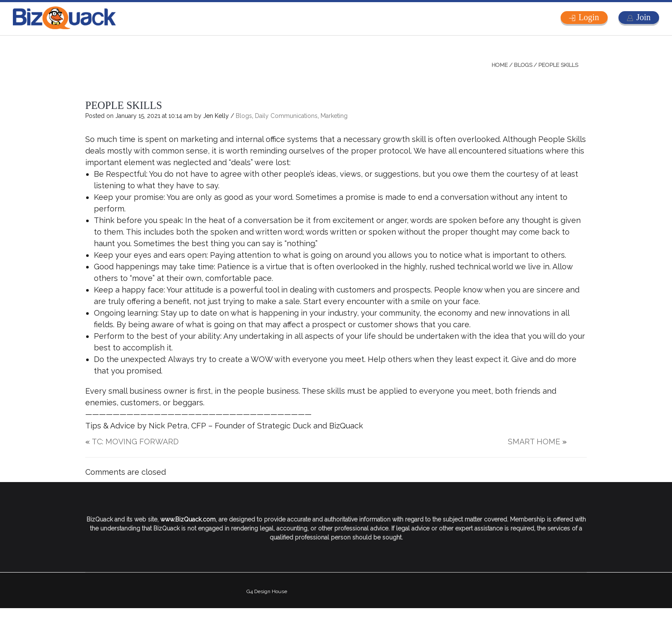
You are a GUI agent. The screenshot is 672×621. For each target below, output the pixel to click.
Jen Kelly (216, 116)
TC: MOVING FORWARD (135, 442)
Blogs (523, 65)
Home (500, 65)
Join (643, 17)
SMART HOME (534, 442)
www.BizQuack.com (188, 519)
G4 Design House (267, 591)
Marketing (334, 116)
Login (589, 17)
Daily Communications (286, 116)
